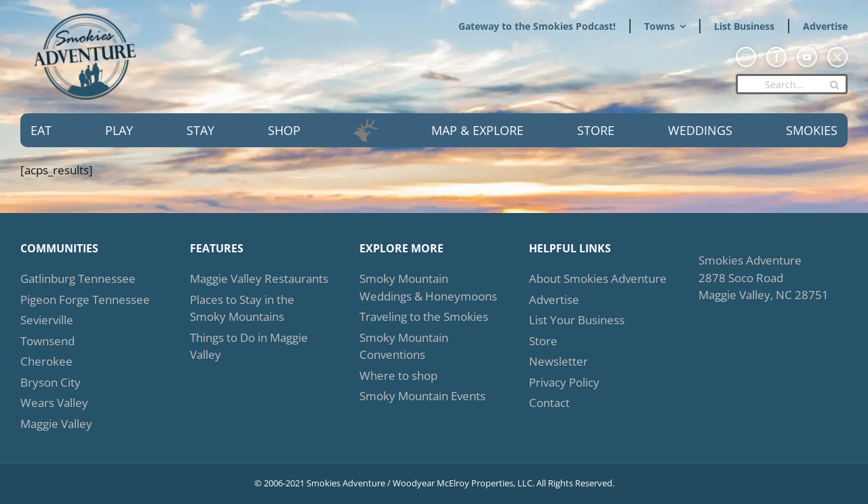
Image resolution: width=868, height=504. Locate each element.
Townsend (47, 341)
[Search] (834, 85)
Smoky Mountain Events (422, 396)
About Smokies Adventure (598, 278)
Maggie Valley (56, 424)
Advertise (554, 299)
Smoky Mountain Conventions (404, 346)
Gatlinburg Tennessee (78, 278)
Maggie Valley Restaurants (259, 278)
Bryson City (51, 382)
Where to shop (398, 375)
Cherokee (46, 361)
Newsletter (558, 361)
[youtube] (807, 57)
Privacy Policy (564, 382)
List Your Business (577, 320)
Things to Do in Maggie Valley (249, 346)
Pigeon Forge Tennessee (85, 299)
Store (543, 341)
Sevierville (47, 320)
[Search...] (792, 84)
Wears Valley (54, 403)
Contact (549, 403)
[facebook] (776, 57)
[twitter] (837, 57)
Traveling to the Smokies (424, 316)
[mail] (746, 57)
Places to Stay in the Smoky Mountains (242, 308)
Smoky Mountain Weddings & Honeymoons (428, 287)
